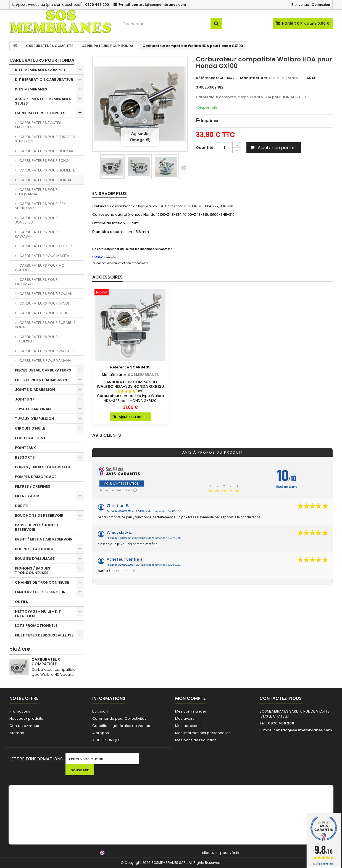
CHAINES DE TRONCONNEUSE (42, 582)
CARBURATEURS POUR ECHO (44, 161)
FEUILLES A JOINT (30, 438)
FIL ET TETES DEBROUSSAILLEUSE (44, 635)
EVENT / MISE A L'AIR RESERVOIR (44, 539)
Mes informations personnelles (203, 733)
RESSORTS (25, 457)
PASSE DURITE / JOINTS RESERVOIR (36, 527)
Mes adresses (188, 726)
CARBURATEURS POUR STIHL (43, 313)
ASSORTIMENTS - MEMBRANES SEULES (43, 101)
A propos (101, 733)
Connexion (321, 5)
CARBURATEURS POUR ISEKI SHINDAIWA (41, 206)
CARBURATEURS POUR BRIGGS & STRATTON (45, 139)
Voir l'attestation (122, 483)
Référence (206, 78)
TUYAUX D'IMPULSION (35, 419)
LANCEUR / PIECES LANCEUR (40, 592)
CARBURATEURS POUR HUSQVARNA (36, 192)
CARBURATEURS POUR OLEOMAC (36, 282)
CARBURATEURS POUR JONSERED (36, 220)
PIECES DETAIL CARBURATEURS (43, 370)
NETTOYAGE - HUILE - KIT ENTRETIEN (38, 614)
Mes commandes (191, 711)
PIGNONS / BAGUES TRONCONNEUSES (33, 571)
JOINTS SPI (25, 399)
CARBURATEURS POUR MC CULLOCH (40, 268)
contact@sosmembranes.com (303, 730)
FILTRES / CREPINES (33, 486)
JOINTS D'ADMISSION (35, 390)
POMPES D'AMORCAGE (36, 477)
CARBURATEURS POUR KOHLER (45, 246)
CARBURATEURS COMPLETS (40, 113)
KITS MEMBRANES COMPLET (40, 70)
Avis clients (107, 436)
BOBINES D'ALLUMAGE (35, 549)
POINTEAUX (25, 448)
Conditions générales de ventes (121, 726)
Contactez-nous (24, 726)
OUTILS (22, 602)
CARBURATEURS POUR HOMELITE (47, 170)
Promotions (20, 711)
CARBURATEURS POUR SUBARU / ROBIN (45, 325)
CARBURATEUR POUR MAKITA (44, 256)
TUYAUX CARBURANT (34, 409)
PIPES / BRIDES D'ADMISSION (41, 380)
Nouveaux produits (26, 718)
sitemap (17, 733)
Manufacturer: (254, 78)
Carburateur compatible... (46, 662)
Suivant (184, 168)
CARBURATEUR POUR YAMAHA (45, 361)
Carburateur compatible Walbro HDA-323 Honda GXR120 (130, 384)
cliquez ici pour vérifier (222, 853)
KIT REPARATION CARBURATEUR (44, 80)
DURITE (22, 506)
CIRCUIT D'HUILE (30, 428)
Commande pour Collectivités (119, 718)
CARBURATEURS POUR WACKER (46, 351)
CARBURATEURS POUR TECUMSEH (36, 339)
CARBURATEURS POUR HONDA (45, 180)
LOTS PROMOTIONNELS (36, 626)
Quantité (205, 148)
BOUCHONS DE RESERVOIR (39, 515)
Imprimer (210, 120)
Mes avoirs (185, 718)
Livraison (100, 711)
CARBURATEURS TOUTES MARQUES (38, 125)
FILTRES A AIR (27, 496)
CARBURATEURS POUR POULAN (46, 294)
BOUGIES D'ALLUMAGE (35, 559)
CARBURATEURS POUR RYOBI (44, 303)
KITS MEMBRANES (31, 89)
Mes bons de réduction (196, 740)
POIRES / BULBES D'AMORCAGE (43, 467)
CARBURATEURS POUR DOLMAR (46, 151)
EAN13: (310, 78)
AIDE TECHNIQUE (106, 740)
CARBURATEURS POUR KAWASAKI (36, 234)
